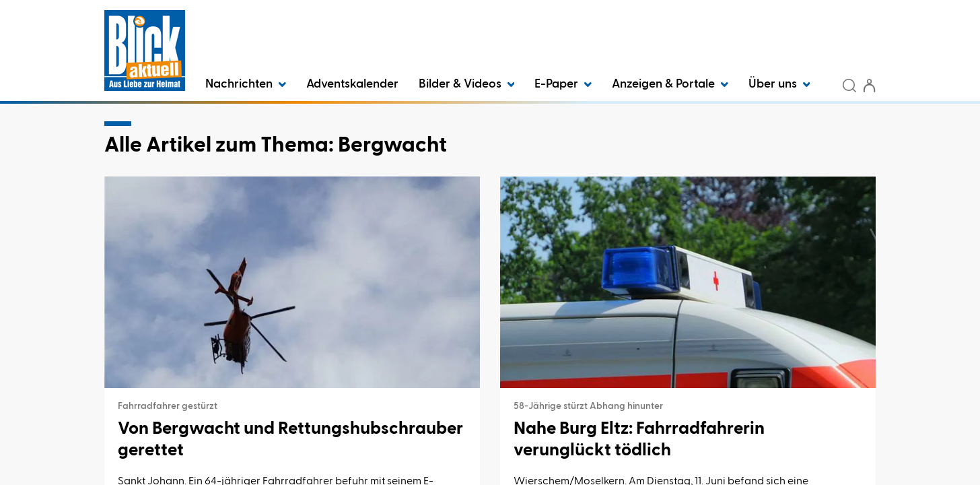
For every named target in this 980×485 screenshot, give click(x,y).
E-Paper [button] (563, 84)
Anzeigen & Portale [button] (670, 84)
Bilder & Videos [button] (467, 84)
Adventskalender (352, 84)
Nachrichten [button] (246, 84)
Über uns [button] (779, 84)
